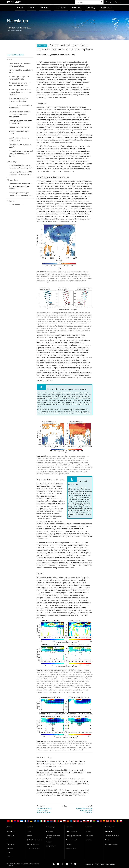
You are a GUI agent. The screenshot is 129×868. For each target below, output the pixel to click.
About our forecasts (33, 844)
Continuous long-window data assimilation (20, 106)
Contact (113, 864)
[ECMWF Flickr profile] (67, 864)
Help (108, 2)
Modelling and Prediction (74, 836)
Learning (91, 7)
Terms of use (105, 864)
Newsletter (109, 831)
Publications (106, 7)
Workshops (89, 836)
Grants (9, 853)
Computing (61, 7)
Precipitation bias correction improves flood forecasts (20, 84)
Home (20, 7)
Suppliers (10, 848)
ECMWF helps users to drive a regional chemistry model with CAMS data (20, 92)
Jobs (8, 840)
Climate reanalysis (72, 840)
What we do (11, 836)
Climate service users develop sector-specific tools (20, 65)
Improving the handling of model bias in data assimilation (21, 194)
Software (49, 842)
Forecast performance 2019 (19, 127)
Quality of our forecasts (34, 840)
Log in (117, 2)
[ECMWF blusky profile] (58, 864)
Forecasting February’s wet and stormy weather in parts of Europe (21, 153)
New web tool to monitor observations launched (18, 100)
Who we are (11, 831)
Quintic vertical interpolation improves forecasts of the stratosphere (21, 186)
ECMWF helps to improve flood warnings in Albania (21, 78)
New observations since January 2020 (21, 71)
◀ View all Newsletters (16, 55)
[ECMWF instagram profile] (71, 864)
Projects (69, 844)
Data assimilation (71, 831)
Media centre (11, 844)
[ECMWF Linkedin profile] (54, 864)
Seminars (89, 840)
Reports (108, 840)
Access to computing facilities (53, 837)
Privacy (97, 864)
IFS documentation (111, 844)
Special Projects (71, 848)
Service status (51, 846)
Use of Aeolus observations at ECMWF (20, 146)
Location (10, 857)
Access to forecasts (33, 848)
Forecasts (45, 7)
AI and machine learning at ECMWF (19, 133)
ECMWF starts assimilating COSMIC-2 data (19, 139)
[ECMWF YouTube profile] (75, 864)
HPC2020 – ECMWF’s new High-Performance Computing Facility (21, 167)
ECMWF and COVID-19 (17, 205)
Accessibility (89, 864)
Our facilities (50, 831)
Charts (29, 831)
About (32, 7)
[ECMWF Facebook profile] (62, 864)
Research (76, 7)
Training (88, 831)
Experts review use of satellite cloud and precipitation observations (20, 114)
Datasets (30, 836)
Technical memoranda (112, 836)
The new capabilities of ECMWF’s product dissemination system (21, 173)
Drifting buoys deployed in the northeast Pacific (20, 122)
